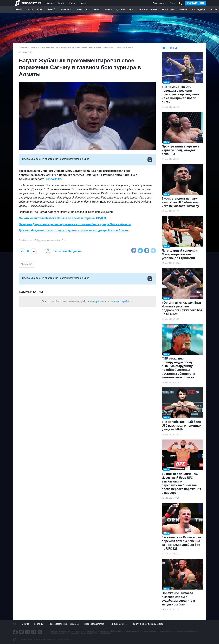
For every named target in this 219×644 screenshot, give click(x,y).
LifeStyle (82, 10)
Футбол (19, 10)
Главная (50, 3)
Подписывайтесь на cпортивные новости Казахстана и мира (87, 160)
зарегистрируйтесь (122, 301)
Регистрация (159, 3)
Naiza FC (27, 264)
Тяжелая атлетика (147, 10)
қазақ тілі (195, 3)
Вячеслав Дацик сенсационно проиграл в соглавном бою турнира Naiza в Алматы (75, 224)
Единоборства (125, 10)
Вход (172, 3)
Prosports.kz (52, 179)
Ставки (72, 3)
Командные (198, 10)
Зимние (183, 10)
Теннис (95, 10)
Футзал (108, 10)
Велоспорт (168, 10)
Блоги (61, 3)
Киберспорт (66, 10)
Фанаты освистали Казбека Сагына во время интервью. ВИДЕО (62, 218)
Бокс (40, 10)
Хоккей (51, 10)
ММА (30, 10)
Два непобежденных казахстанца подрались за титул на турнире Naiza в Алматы (74, 230)
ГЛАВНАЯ (23, 47)
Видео (83, 3)
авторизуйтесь (95, 301)
